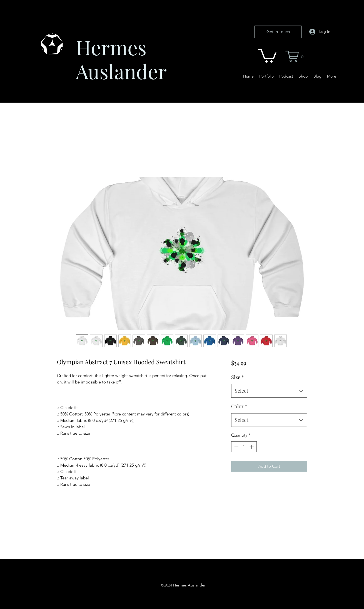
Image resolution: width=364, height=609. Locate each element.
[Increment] (252, 447)
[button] (267, 55)
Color (239, 406)
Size (238, 377)
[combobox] (269, 391)
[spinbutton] (244, 447)
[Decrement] (236, 447)
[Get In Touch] (278, 32)
